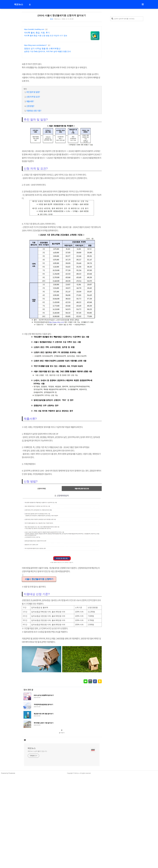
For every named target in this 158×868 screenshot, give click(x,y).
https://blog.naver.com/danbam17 (35, 45)
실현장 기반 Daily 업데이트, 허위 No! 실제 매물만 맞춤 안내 (47, 51)
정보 (52, 19)
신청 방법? (30, 106)
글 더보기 (62, 794)
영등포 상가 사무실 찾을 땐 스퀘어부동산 (42, 49)
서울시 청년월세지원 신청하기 (39, 610)
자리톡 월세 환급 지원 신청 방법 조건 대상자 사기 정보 (46, 36)
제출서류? (30, 101)
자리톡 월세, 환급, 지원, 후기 (37, 33)
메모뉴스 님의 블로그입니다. (38, 813)
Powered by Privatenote (8, 835)
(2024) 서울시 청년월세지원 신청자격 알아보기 (62, 15)
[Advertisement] (62, 439)
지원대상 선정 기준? (34, 111)
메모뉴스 (19, 4)
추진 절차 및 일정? (33, 92)
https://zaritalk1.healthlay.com (34, 29)
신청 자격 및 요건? (33, 97)
